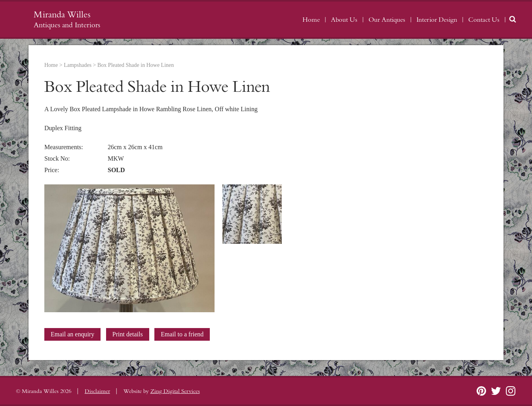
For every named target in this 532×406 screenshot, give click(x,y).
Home (311, 20)
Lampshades (78, 65)
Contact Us (484, 20)
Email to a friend (182, 334)
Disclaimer (97, 391)
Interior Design (437, 20)
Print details (128, 334)
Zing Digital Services (175, 391)
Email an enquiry (72, 334)
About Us (344, 20)
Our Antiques (387, 20)
